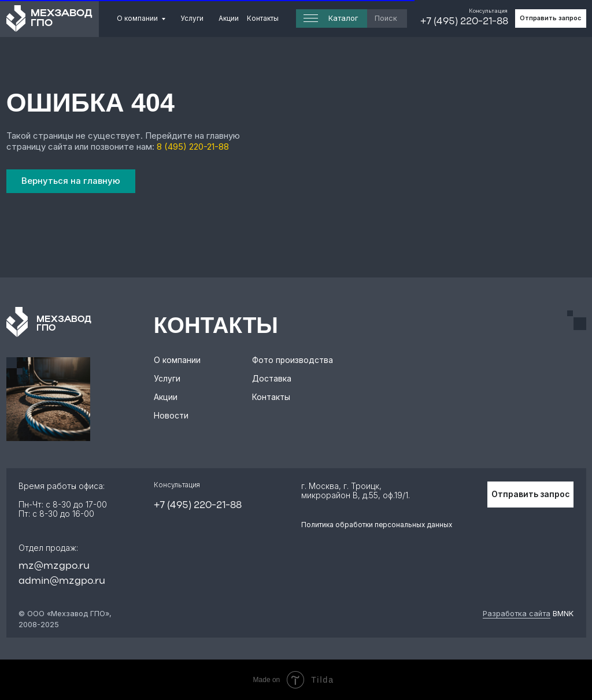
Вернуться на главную (71, 181)
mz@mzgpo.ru (54, 566)
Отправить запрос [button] (550, 18)
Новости (171, 416)
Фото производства (293, 360)
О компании (137, 18)
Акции (229, 18)
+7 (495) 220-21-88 (464, 22)
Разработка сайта (517, 614)
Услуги (192, 18)
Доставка (272, 379)
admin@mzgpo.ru (62, 581)
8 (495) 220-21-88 (193, 147)
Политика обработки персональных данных (377, 525)
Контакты (263, 18)
